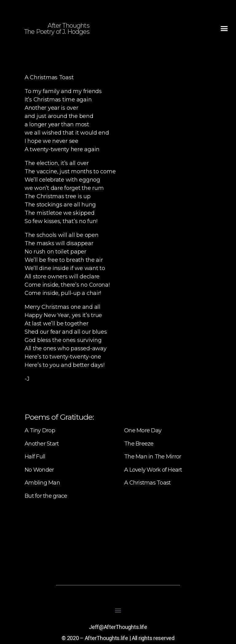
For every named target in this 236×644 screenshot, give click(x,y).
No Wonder (39, 470)
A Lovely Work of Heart (153, 470)
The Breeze (139, 444)
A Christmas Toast (147, 483)
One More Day (143, 430)
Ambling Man (42, 483)
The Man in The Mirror (153, 457)
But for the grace (46, 496)
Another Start (42, 444)
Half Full (35, 457)
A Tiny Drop (40, 430)
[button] (224, 29)
